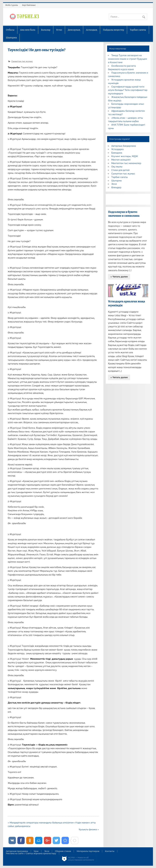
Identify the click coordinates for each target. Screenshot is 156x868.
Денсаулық (74, 30)
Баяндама (117, 153)
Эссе (114, 184)
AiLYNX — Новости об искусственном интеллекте (81, 859)
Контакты (110, 851)
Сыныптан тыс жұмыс (22, 61)
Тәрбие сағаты (138, 30)
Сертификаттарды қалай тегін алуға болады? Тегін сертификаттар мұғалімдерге (128, 90)
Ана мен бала (28, 30)
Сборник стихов (63, 851)
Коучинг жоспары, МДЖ (125, 156)
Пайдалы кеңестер (114, 30)
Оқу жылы (117, 167)
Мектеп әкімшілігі (121, 160)
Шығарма (11, 38)
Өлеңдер (116, 187)
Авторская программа (17, 851)
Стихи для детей (120, 170)
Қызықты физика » (89, 829)
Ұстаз (59, 30)
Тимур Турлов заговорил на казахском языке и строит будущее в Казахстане (127, 59)
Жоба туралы (12, 5)
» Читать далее (119, 277)
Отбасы (10, 30)
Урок (36, 851)
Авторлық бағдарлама (124, 146)
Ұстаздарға (117, 149)
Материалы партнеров (88, 851)
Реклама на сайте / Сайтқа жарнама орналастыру (31, 854)
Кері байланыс (29, 5)
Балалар (46, 30)
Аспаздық (92, 30)
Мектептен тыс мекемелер (126, 163)
